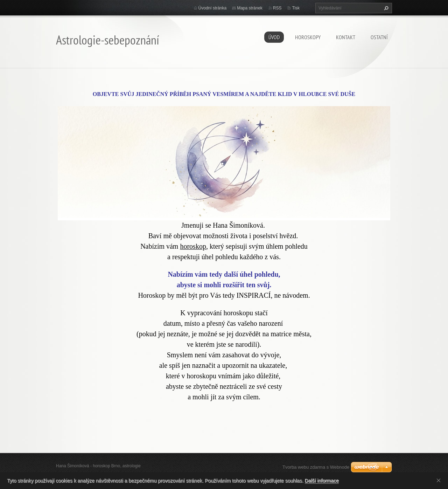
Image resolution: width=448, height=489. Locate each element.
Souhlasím (440, 480)
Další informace (322, 481)
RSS (277, 8)
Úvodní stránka (213, 8)
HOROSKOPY (308, 37)
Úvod (274, 37)
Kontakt (346, 37)
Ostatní (379, 37)
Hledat (385, 8)
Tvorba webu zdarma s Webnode (316, 467)
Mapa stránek (250, 8)
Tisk (296, 8)
